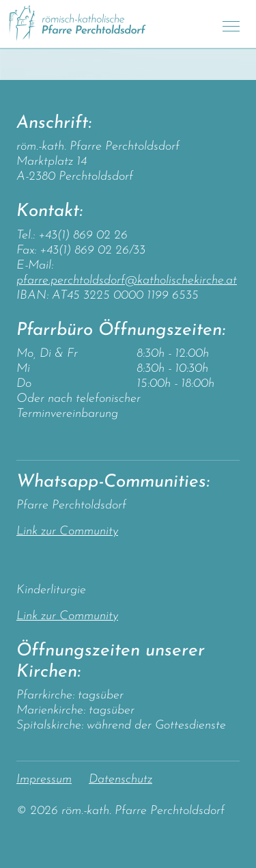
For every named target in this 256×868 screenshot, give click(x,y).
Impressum (44, 779)
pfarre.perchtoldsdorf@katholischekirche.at (127, 281)
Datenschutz (120, 779)
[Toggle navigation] (231, 24)
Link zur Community (67, 531)
